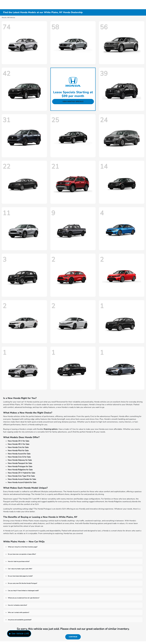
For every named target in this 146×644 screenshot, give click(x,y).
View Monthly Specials (73, 102)
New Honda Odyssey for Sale (20, 460)
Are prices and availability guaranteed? (20, 620)
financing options (51, 429)
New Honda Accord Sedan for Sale (22, 479)
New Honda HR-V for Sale (19, 444)
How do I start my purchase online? (19, 561)
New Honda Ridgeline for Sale (20, 470)
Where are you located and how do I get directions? (24, 598)
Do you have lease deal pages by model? (20, 576)
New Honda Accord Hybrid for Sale (22, 482)
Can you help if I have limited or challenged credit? (23, 591)
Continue (73, 637)
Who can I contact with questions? (18, 612)
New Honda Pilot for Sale (18, 451)
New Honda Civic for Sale (18, 447)
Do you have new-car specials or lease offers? (22, 554)
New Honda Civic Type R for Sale (21, 476)
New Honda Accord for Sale (19, 454)
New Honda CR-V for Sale (18, 441)
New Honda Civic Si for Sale (19, 457)
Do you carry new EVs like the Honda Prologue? (22, 583)
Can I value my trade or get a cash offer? (20, 569)
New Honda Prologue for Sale (20, 466)
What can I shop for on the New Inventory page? (23, 547)
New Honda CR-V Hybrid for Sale (21, 473)
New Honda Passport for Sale (20, 463)
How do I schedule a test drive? (17, 605)
